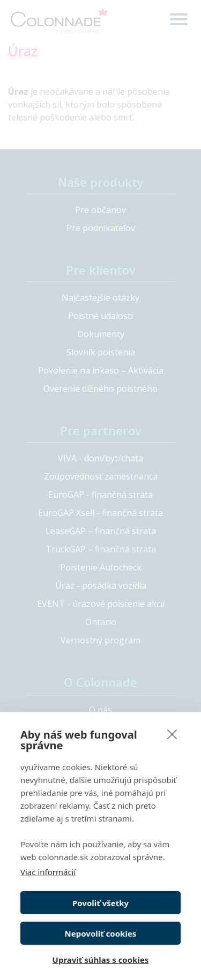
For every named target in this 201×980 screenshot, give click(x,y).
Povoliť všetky (100, 903)
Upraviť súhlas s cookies (101, 960)
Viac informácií (48, 872)
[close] (172, 734)
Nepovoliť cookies (101, 933)
